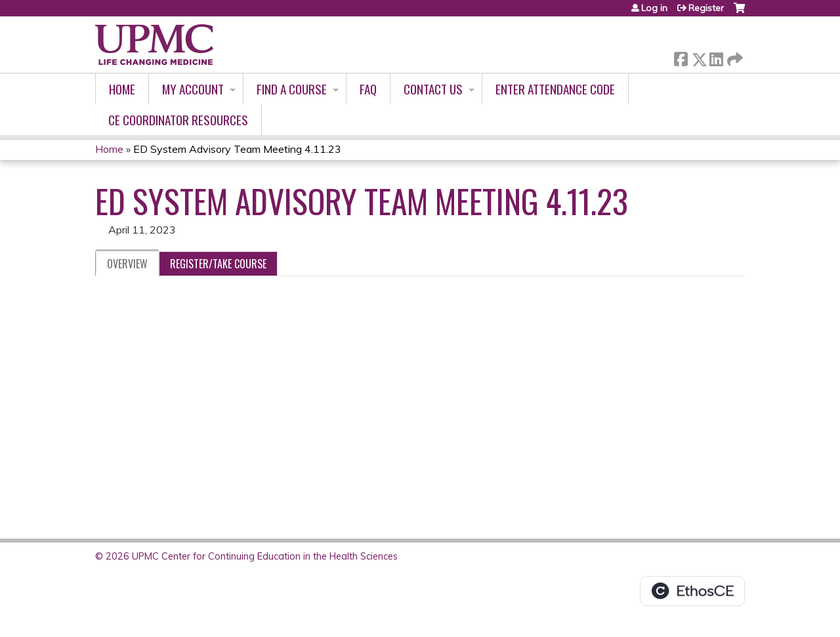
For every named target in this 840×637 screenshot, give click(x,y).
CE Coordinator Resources (178, 120)
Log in (654, 8)
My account (193, 89)
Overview (127, 264)
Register (706, 8)
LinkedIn (716, 57)
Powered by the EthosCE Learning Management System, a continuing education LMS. (692, 591)
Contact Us (433, 89)
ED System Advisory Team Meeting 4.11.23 (237, 149)
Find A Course (292, 89)
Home (122, 89)
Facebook (681, 57)
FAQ (368, 89)
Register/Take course (218, 264)
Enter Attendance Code (555, 89)
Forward (734, 57)
